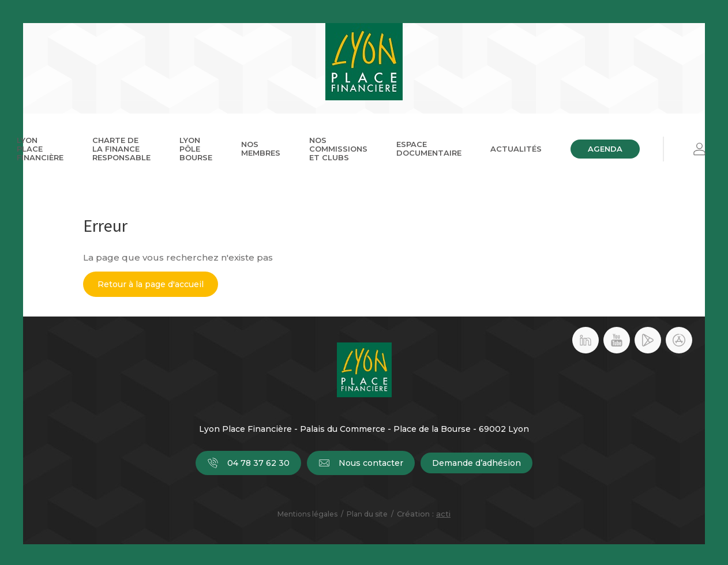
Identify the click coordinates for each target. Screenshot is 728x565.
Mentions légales (307, 514)
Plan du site (367, 514)
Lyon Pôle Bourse (196, 149)
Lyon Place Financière (40, 149)
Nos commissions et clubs (338, 149)
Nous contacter (361, 463)
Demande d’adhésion (476, 463)
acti (443, 514)
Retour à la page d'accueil (151, 284)
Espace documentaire (429, 148)
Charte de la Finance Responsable (121, 149)
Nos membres (261, 148)
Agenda (605, 149)
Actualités (516, 149)
